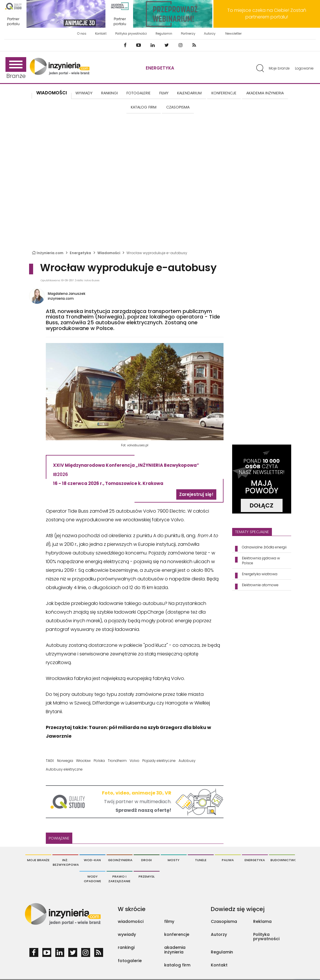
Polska (99, 761)
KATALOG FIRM (144, 107)
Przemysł (147, 876)
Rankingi (109, 93)
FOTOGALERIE (139, 93)
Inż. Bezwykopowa (66, 862)
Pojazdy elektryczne (159, 761)
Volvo (135, 761)
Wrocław (83, 761)
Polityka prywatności (131, 33)
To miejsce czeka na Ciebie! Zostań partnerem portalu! (267, 14)
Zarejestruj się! (196, 494)
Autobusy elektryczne (64, 769)
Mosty (174, 860)
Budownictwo (283, 860)
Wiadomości (52, 93)
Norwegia (65, 761)
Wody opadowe (92, 879)
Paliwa (228, 860)
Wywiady (84, 93)
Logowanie (304, 68)
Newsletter (233, 33)
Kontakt (101, 33)
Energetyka (160, 68)
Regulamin (164, 33)
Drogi (146, 860)
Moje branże (279, 68)
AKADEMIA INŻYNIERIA (265, 93)
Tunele (201, 860)
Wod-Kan (92, 860)
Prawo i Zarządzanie (119, 879)
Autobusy (187, 761)
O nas (82, 33)
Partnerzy (188, 33)
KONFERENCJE (224, 93)
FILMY (164, 93)
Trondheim (117, 761)
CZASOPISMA (178, 107)
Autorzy (210, 33)
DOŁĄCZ (262, 505)
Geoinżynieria (120, 860)
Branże (16, 69)
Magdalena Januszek (67, 294)
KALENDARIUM (189, 93)
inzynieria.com (61, 298)
